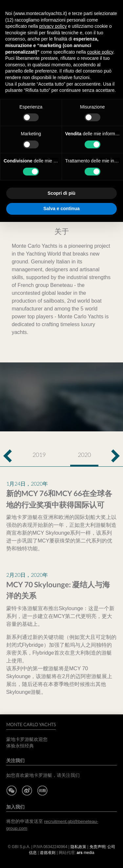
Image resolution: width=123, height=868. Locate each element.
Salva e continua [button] (61, 209)
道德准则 (48, 853)
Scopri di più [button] (61, 193)
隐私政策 (78, 847)
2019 (39, 455)
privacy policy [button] (53, 26)
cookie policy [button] (100, 52)
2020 (84, 455)
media (86, 853)
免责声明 (97, 847)
